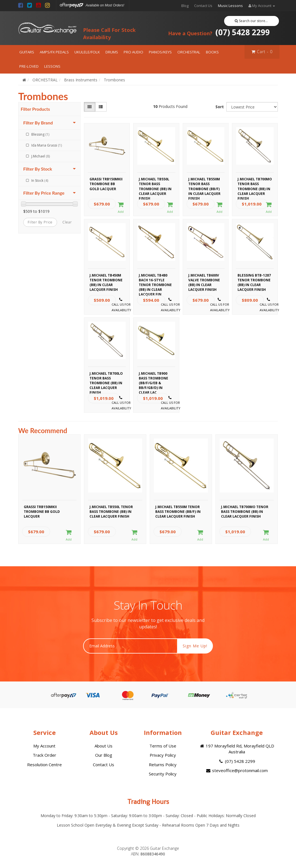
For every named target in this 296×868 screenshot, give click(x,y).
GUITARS (27, 52)
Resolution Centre (44, 765)
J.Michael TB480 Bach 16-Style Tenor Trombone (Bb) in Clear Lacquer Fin (155, 279)
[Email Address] (130, 646)
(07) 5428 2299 (219, 32)
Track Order (44, 755)
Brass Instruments (81, 80)
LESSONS (52, 66)
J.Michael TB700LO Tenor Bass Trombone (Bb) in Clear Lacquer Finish (106, 378)
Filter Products (35, 109)
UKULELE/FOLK (87, 52)
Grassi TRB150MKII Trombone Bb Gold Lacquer (106, 183)
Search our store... (251, 21)
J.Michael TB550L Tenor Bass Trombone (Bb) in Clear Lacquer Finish (155, 183)
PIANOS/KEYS (160, 52)
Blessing (40, 134)
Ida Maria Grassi (47, 145)
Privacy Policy (163, 755)
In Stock (40, 181)
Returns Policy (163, 765)
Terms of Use (163, 746)
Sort (220, 107)
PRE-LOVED (29, 66)
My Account (44, 746)
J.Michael (41, 156)
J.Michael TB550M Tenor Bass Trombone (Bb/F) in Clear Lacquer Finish (204, 183)
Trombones (114, 80)
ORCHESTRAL (189, 52)
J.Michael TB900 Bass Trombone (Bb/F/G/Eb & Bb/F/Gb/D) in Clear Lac (153, 378)
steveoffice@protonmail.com (237, 770)
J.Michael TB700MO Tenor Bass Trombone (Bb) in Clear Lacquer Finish (255, 183)
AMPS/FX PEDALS (54, 52)
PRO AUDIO (133, 52)
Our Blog (104, 755)
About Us (104, 746)
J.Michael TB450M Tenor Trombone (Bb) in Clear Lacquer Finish (106, 279)
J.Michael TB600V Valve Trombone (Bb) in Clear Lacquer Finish (204, 279)
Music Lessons (230, 6)
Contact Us (203, 6)
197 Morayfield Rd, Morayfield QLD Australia (237, 749)
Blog (185, 6)
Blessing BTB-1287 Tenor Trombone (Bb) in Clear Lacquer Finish (254, 279)
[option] (49, 490)
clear (67, 222)
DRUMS (112, 52)
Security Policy (163, 774)
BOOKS (212, 52)
